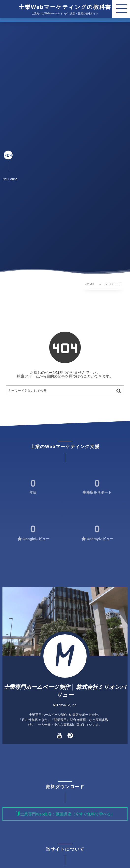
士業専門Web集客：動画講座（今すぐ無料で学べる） (67, 814)
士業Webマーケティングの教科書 (65, 7)
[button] (121, 9)
